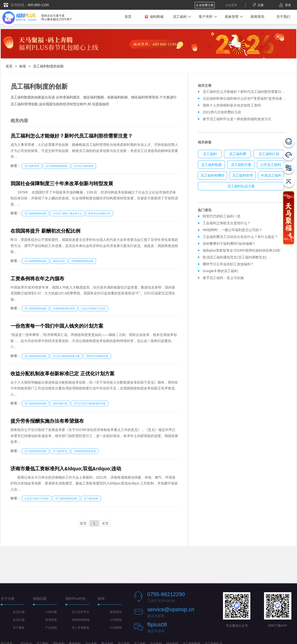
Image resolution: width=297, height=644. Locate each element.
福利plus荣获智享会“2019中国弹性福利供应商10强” (242, 250)
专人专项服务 (81, 628)
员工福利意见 (60, 451)
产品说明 (51, 628)
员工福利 (180, 17)
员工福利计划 (269, 154)
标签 (23, 66)
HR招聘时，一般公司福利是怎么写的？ (233, 230)
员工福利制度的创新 (48, 66)
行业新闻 (116, 628)
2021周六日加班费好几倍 (222, 112)
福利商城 (154, 16)
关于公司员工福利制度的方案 (90, 403)
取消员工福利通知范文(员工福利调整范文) (235, 257)
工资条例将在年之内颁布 (37, 279)
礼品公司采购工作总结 (93, 308)
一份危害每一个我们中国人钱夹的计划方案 (57, 326)
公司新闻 (116, 620)
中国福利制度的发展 (82, 261)
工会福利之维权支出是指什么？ (227, 223)
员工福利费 (238, 154)
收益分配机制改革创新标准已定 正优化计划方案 (63, 374)
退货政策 (51, 620)
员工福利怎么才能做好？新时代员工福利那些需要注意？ (72, 136)
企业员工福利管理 (84, 166)
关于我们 (283, 17)
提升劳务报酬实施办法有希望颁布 (47, 421)
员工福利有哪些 (212, 175)
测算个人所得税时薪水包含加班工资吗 (232, 105)
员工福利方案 (241, 165)
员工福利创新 (91, 499)
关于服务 (19, 628)
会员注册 (19, 612)
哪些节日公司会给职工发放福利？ (228, 264)
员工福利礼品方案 (241, 186)
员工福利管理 (32, 166)
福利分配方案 (60, 403)
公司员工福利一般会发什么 (67, 213)
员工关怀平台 (81, 612)
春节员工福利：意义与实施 (223, 278)
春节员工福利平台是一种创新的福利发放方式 (237, 119)
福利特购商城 (81, 620)
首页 (128, 17)
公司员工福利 (271, 165)
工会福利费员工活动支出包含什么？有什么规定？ (240, 237)
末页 (105, 523)
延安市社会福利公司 (99, 213)
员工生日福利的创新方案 (66, 356)
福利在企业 (59, 261)
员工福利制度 (212, 165)
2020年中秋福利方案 (97, 356)
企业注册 (19, 620)
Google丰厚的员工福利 (220, 271)
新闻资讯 (257, 17)
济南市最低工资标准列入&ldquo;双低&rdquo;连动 (66, 469)
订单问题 (51, 612)
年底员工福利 (271, 175)
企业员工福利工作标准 (37, 499)
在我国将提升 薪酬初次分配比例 (45, 231)
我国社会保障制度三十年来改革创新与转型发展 (62, 183)
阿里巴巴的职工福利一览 (222, 216)
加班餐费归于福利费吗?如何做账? (229, 244)
